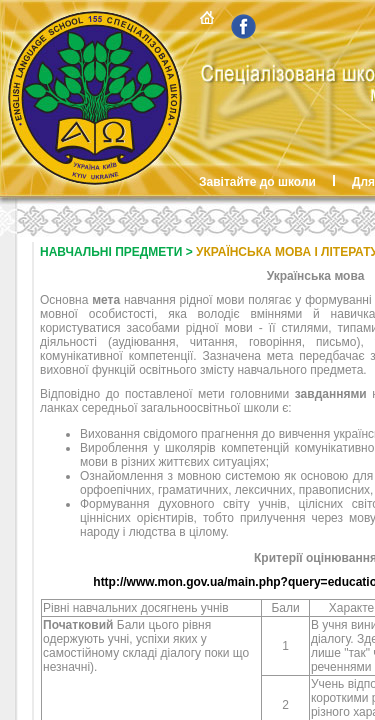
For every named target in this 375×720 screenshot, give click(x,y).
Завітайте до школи (257, 182)
